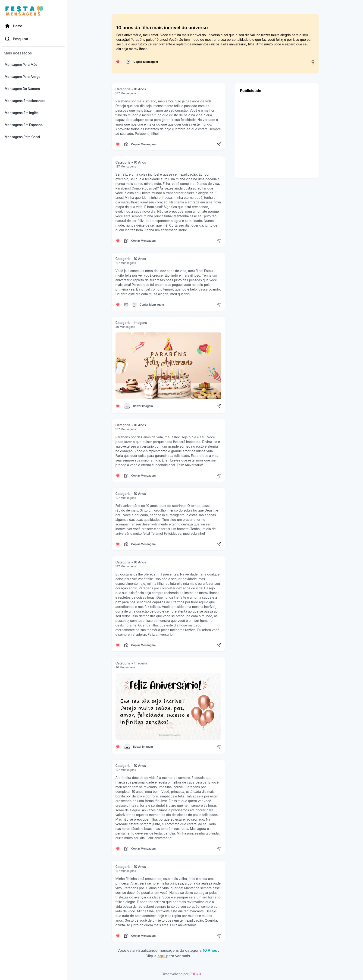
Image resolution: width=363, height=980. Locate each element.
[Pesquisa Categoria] (33, 39)
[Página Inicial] (33, 26)
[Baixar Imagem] (127, 406)
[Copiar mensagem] (128, 62)
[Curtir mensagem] (118, 62)
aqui (162, 956)
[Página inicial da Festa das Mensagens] (25, 11)
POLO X (195, 974)
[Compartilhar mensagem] (313, 62)
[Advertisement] (277, 134)
